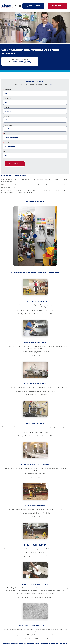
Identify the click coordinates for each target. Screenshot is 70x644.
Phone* (6, 143)
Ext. (4, 152)
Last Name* (8, 98)
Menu (18, 6)
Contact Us (57, 6)
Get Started (15, 164)
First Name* (8, 90)
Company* (7, 107)
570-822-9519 (22, 62)
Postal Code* (8, 125)
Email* (6, 134)
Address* (7, 116)
